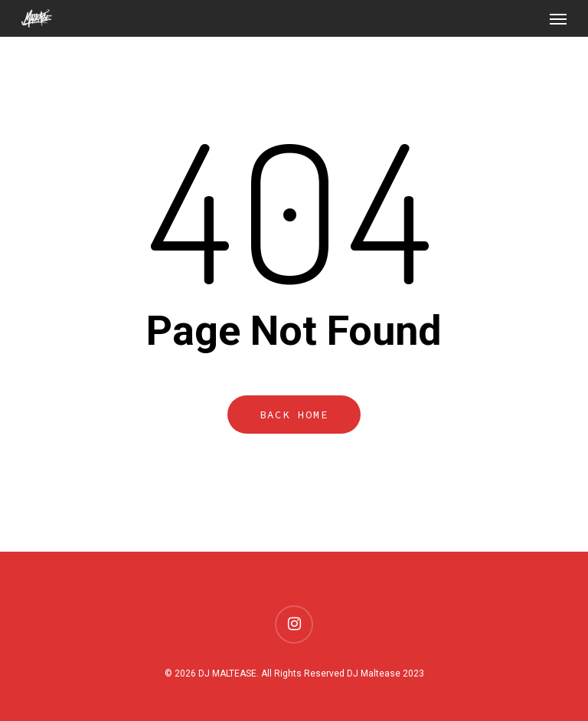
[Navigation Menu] (558, 18)
